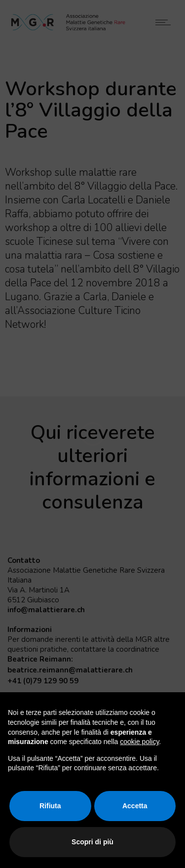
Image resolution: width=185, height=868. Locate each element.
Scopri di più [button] (92, 842)
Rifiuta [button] (50, 806)
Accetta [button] (135, 806)
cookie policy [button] (139, 742)
